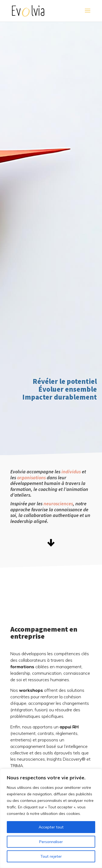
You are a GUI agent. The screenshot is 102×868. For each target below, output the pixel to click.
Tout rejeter (51, 856)
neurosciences (58, 504)
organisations (31, 478)
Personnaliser (51, 842)
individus (71, 472)
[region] (51, 818)
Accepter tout (51, 827)
